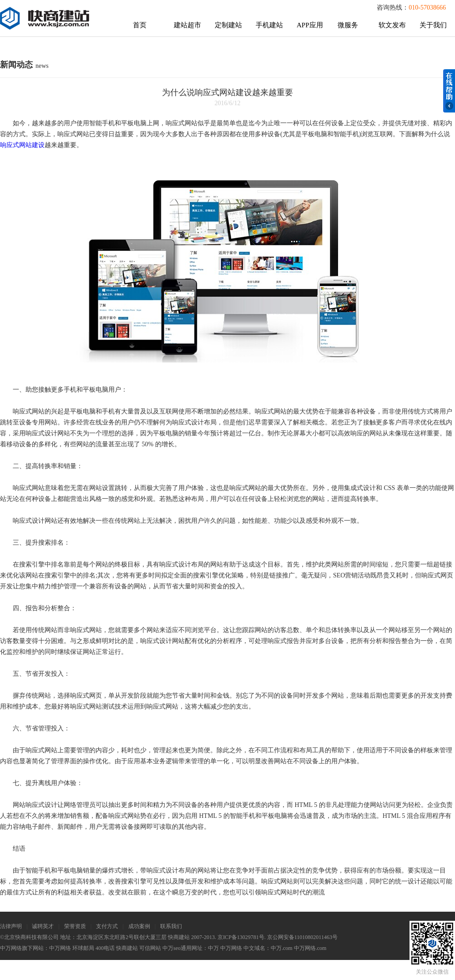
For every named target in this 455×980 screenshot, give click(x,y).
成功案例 (139, 926)
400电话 (105, 948)
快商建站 (127, 948)
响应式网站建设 (22, 145)
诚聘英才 (43, 926)
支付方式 (107, 926)
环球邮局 (83, 948)
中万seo (172, 948)
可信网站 (150, 948)
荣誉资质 (75, 926)
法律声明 (11, 926)
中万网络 (60, 948)
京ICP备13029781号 (241, 937)
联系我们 (171, 926)
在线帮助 (449, 91)
